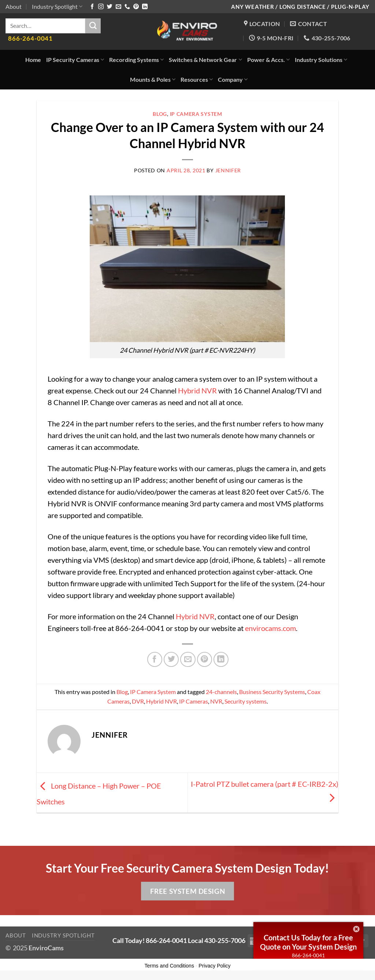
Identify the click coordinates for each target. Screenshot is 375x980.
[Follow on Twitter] (110, 7)
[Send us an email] (118, 7)
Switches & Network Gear (205, 60)
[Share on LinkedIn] (221, 659)
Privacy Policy (214, 966)
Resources (197, 80)
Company (233, 80)
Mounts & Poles (153, 80)
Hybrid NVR (198, 390)
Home (33, 60)
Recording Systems (136, 60)
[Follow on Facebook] (92, 7)
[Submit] (93, 26)
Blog (160, 114)
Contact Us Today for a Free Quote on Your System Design (308, 942)
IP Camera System (196, 114)
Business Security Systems (272, 692)
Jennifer (228, 170)
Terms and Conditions (169, 966)
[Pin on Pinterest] (205, 659)
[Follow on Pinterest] (136, 7)
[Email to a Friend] (188, 659)
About (14, 6)
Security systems (246, 701)
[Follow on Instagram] (101, 7)
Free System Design (187, 891)
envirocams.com (270, 628)
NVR (216, 701)
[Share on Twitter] (171, 659)
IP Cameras (194, 701)
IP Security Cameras (75, 60)
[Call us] (127, 7)
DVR (138, 701)
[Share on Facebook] (155, 659)
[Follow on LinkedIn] (145, 7)
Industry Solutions (321, 60)
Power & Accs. (268, 60)
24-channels (221, 692)
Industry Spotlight (57, 6)
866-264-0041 (308, 955)
